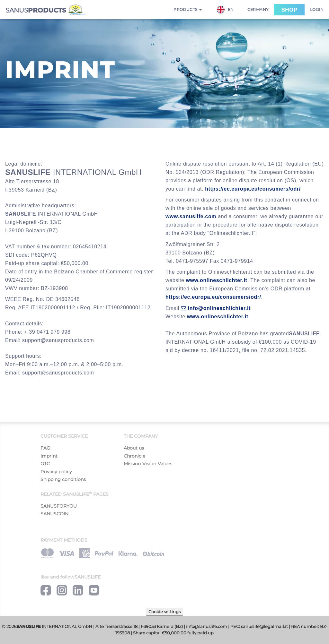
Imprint (49, 456)
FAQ (45, 448)
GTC (45, 464)
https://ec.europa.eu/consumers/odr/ (253, 189)
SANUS (46, 10)
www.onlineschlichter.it (217, 280)
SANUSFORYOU (59, 506)
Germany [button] (258, 9)
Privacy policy (56, 472)
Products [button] (188, 9)
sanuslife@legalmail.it (264, 627)
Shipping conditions (63, 479)
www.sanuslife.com (191, 216)
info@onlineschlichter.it (216, 308)
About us (134, 448)
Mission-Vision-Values (148, 464)
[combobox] (229, 10)
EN (225, 10)
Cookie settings (164, 612)
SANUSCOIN (54, 514)
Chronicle (134, 456)
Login (317, 9)
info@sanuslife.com (207, 627)
